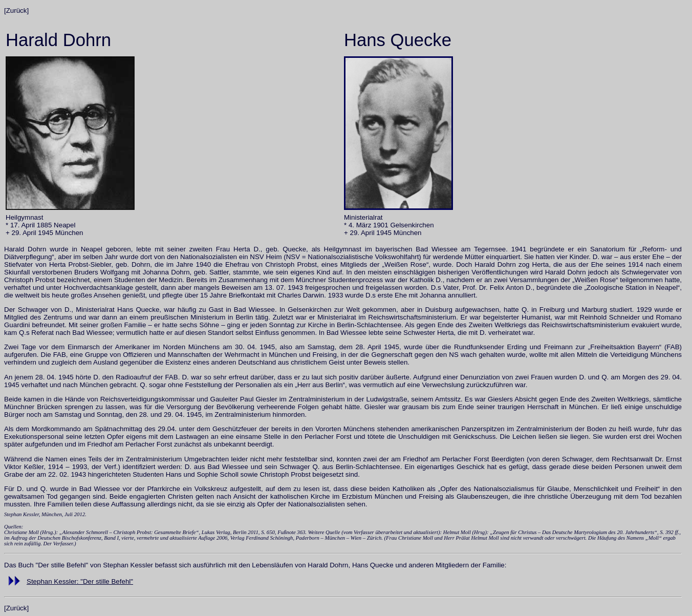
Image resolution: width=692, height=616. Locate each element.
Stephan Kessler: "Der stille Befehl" (80, 581)
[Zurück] (16, 10)
